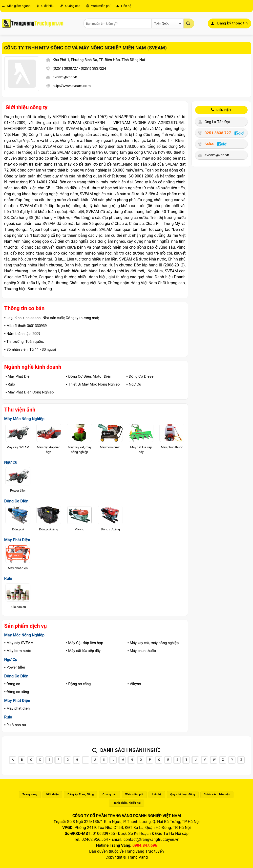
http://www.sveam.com (72, 86)
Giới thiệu (45, 6)
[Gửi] (189, 23)
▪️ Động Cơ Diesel (140, 376)
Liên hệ (124, 6)
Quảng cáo (70, 6)
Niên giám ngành (16, 6)
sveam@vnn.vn (65, 77)
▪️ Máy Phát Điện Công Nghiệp (30, 392)
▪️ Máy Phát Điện (18, 376)
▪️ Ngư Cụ (134, 384)
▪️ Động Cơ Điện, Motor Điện (89, 376)
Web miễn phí (98, 6)
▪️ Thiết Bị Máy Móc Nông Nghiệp (93, 384)
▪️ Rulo (10, 384)
